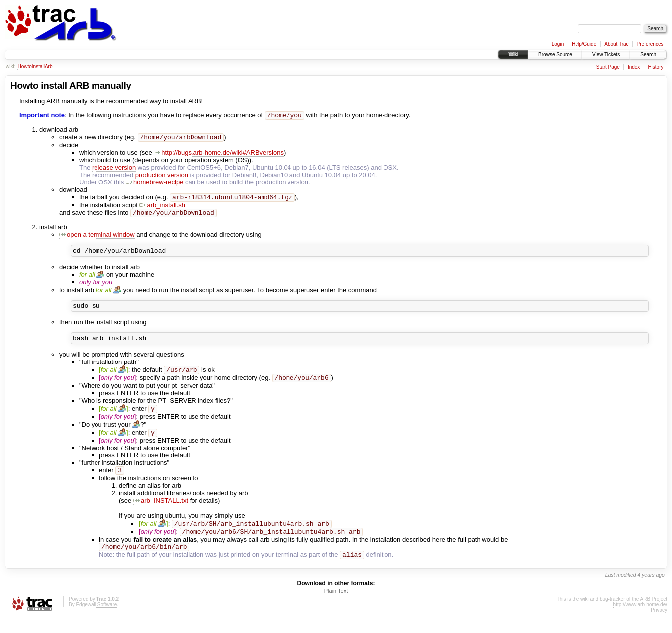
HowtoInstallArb (35, 66)
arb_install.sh (162, 208)
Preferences (650, 44)
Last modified (621, 590)
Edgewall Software (96, 620)
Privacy (659, 625)
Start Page (608, 67)
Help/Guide (584, 44)
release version (114, 169)
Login (558, 44)
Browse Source (555, 54)
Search (648, 54)
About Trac (616, 44)
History (655, 67)
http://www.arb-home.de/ (640, 620)
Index (634, 67)
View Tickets (606, 54)
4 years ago (651, 590)
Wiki (513, 54)
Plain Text (336, 606)
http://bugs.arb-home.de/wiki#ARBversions (219, 154)
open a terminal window (97, 238)
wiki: (11, 66)
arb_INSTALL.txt (161, 512)
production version (162, 177)
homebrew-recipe (154, 184)
